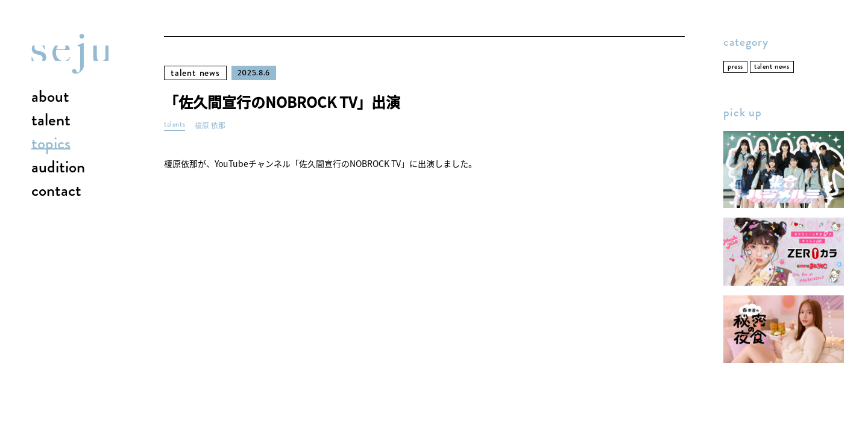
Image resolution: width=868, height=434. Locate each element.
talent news (195, 73)
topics (51, 144)
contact (56, 191)
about (50, 97)
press (735, 67)
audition (58, 168)
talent (51, 121)
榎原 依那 (210, 126)
